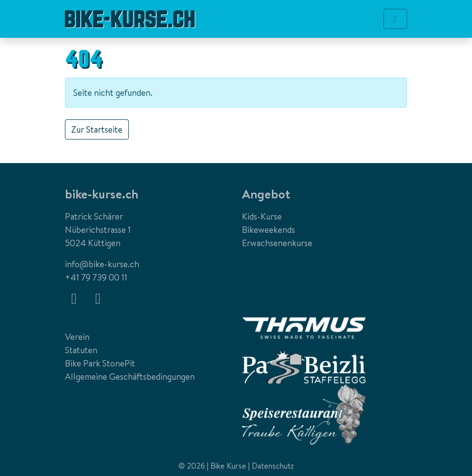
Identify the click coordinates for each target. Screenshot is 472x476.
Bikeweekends (268, 230)
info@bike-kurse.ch (102, 264)
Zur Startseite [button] (97, 129)
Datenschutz (273, 466)
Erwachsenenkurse (277, 243)
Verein (77, 337)
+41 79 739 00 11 (96, 277)
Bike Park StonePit (100, 363)
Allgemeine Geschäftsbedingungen (130, 377)
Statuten (81, 350)
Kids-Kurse (262, 216)
